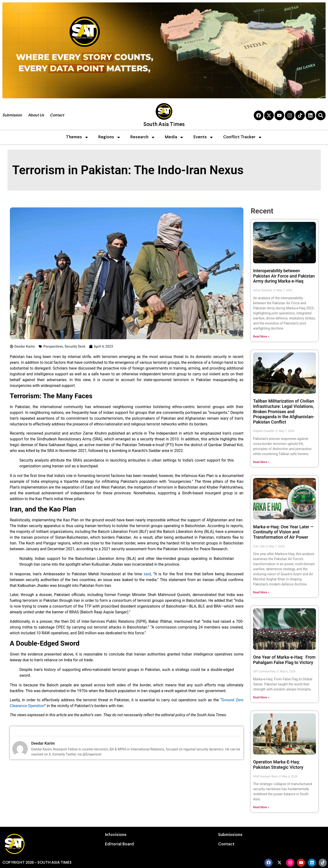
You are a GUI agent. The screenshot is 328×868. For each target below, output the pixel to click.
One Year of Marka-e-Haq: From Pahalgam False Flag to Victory (284, 660)
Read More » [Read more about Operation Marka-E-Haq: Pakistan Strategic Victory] (261, 807)
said (147, 574)
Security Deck (75, 346)
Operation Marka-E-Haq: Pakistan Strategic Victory (278, 765)
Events (204, 137)
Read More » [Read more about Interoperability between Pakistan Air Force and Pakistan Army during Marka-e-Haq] (261, 337)
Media (174, 137)
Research (143, 137)
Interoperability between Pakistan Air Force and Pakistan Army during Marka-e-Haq (284, 276)
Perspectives (53, 346)
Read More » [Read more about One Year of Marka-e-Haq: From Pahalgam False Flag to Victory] (261, 697)
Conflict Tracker (243, 137)
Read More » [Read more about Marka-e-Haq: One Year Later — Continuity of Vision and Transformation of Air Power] (261, 592)
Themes (77, 137)
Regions (110, 137)
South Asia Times (164, 125)
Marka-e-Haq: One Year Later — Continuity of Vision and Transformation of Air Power (283, 532)
